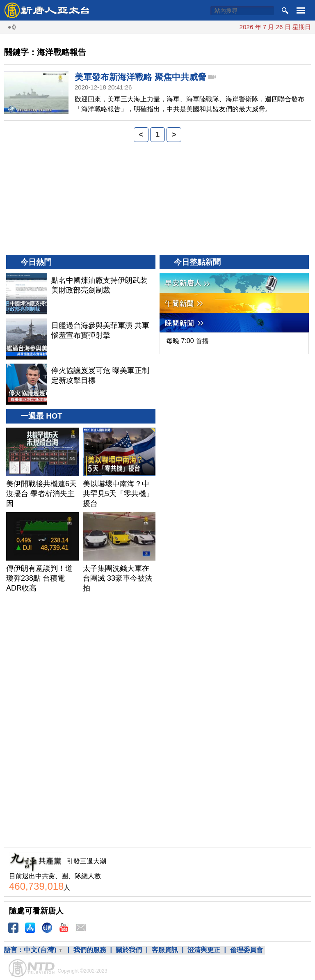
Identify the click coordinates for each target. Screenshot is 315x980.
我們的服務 (90, 950)
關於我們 (129, 950)
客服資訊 (165, 950)
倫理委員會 (247, 950)
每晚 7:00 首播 (187, 341)
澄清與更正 (204, 950)
